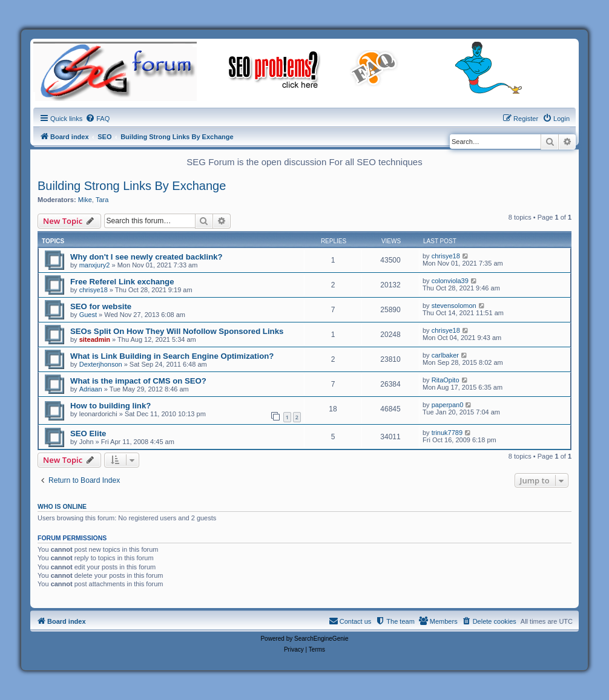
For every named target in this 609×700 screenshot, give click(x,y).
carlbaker (445, 355)
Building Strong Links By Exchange (132, 186)
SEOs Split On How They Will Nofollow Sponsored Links (177, 331)
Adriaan (91, 389)
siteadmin (95, 339)
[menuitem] (97, 119)
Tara (102, 200)
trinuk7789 (447, 433)
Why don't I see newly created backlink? (146, 257)
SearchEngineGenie (321, 639)
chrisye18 (446, 256)
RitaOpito (446, 380)
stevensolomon (454, 306)
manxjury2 (95, 265)
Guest (88, 315)
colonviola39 (450, 281)
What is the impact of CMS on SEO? (138, 381)
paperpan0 (448, 405)
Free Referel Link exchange (122, 282)
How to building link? (110, 406)
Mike (85, 200)
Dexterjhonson (101, 364)
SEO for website (101, 306)
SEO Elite (88, 433)
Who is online (62, 506)
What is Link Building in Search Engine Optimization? (172, 356)
